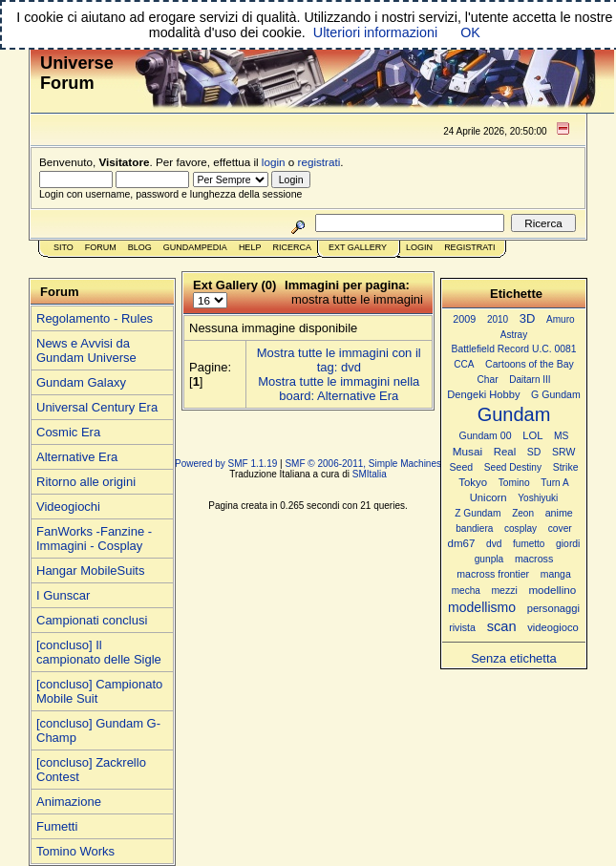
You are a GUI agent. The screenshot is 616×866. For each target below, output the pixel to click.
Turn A (554, 483)
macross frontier (493, 574)
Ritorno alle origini (86, 482)
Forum (101, 247)
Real (505, 452)
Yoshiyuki (538, 498)
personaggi (553, 608)
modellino (552, 590)
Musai (467, 451)
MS (561, 436)
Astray (514, 335)
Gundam (514, 414)
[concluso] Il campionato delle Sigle (99, 652)
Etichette (516, 294)
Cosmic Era (68, 432)
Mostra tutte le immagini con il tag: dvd (339, 360)
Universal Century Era (97, 407)
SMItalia (370, 474)
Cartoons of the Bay (530, 364)
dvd (494, 544)
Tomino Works (75, 851)
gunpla (489, 559)
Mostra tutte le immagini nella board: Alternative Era (339, 389)
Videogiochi (68, 507)
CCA (464, 364)
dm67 (462, 543)
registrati (319, 162)
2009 (464, 319)
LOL (532, 435)
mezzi (504, 591)
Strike (566, 467)
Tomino (514, 483)
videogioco (553, 627)
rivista (462, 627)
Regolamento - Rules (95, 318)
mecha (466, 591)
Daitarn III (530, 380)
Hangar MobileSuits (90, 570)
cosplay (520, 528)
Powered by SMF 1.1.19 (226, 464)
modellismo (482, 607)
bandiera (474, 528)
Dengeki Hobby (483, 394)
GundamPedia (195, 247)
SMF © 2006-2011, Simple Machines (363, 464)
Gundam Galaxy (81, 382)
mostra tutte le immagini (357, 299)
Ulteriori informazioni (375, 32)
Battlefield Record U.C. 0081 (514, 349)
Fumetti (57, 826)
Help (250, 247)
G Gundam (556, 394)
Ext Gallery (358, 247)
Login (419, 247)
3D (528, 318)
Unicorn (489, 497)
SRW (563, 452)
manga (556, 574)
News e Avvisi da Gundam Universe (86, 350)
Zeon (523, 513)
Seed (461, 467)
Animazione (69, 802)
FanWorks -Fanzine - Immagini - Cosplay (94, 539)
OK (470, 32)
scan (502, 626)
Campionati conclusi (92, 620)
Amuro (561, 319)
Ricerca (292, 247)
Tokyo (473, 482)
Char (487, 380)
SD (534, 452)
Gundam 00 (486, 435)
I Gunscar (63, 595)
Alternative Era (77, 457)
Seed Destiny (513, 467)
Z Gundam (478, 513)
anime (559, 513)
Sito (64, 247)
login (274, 162)
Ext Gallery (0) (234, 285)
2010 (498, 319)
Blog (140, 247)
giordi (568, 544)
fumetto (529, 544)
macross (534, 559)
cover (560, 528)
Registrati (469, 247)
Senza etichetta (514, 658)
